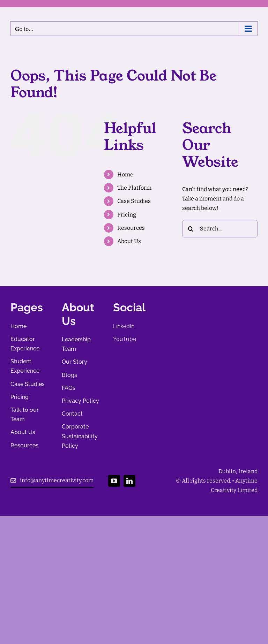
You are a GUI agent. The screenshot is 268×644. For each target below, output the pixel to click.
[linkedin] (129, 481)
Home (125, 175)
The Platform (134, 188)
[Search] (191, 229)
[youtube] (114, 481)
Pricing (127, 215)
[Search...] (220, 229)
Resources (131, 228)
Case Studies (134, 201)
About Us (129, 241)
